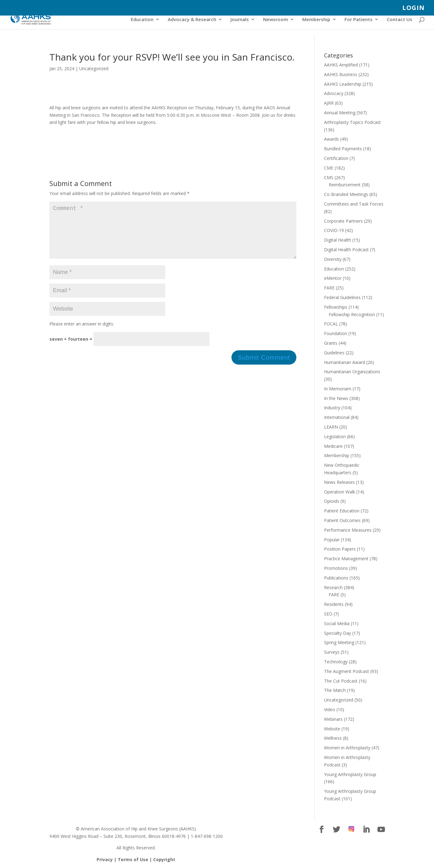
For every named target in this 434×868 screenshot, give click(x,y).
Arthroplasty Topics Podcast (352, 122)
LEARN (331, 427)
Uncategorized (94, 68)
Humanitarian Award (345, 362)
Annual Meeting (340, 113)
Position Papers (340, 549)
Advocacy (334, 93)
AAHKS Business (341, 74)
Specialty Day (338, 633)
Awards (331, 139)
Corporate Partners (343, 221)
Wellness (333, 738)
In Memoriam (338, 389)
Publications (336, 578)
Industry (332, 408)
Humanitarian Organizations (352, 372)
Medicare (333, 446)
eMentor (333, 278)
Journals (240, 20)
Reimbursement (345, 185)
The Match (335, 690)
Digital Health (338, 240)
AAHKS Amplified (341, 65)
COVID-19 (334, 230)
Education (142, 20)
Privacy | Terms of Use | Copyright (136, 859)
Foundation (336, 333)
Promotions (336, 568)
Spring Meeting (339, 642)
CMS (329, 177)
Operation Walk (340, 492)
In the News (336, 398)
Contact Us (400, 20)
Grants (331, 343)
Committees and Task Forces (354, 204)
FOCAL (331, 324)
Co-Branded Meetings (346, 194)
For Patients (359, 20)
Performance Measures (348, 530)
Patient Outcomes (342, 520)
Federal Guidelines (342, 297)
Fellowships (336, 307)
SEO (328, 614)
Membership (316, 20)
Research (333, 587)
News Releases (339, 482)
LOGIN (413, 8)
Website (332, 729)
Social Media (337, 623)
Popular (332, 540)
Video (330, 709)
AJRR (329, 103)
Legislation (335, 436)
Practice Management (346, 559)
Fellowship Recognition (352, 314)
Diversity (333, 259)
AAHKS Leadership (343, 84)
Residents (334, 604)
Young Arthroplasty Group (350, 774)
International (337, 417)
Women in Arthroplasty (347, 748)
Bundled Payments (343, 149)
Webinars (333, 719)
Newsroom (276, 20)
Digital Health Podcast (346, 250)
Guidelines (334, 353)
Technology (336, 662)
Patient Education (342, 511)
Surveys (332, 652)
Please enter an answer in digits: (82, 334)
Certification (336, 158)
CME (329, 168)
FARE (329, 288)
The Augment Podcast (347, 671)
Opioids (332, 501)
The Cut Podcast (341, 681)
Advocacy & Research (192, 20)
